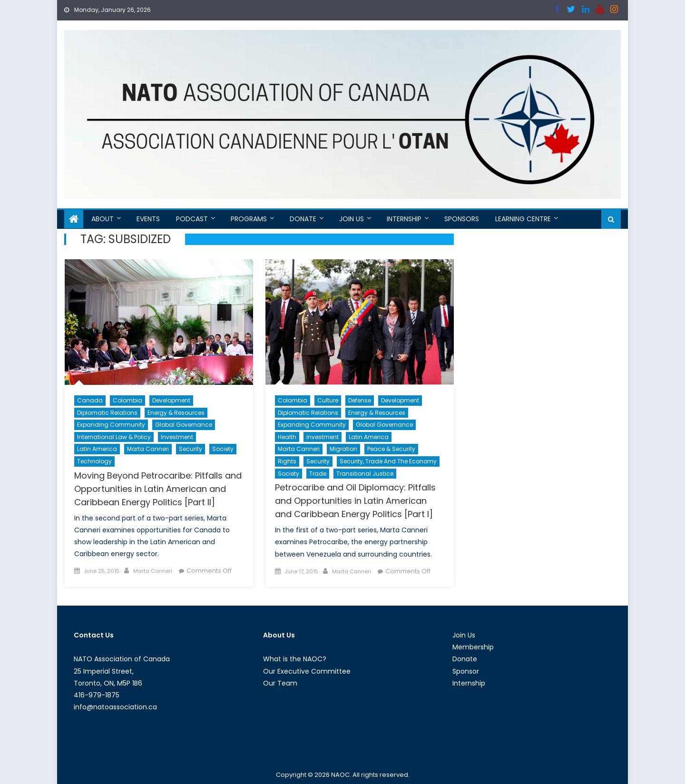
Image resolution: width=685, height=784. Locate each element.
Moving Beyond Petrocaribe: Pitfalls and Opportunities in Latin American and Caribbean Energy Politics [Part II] (158, 489)
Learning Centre (523, 219)
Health (287, 437)
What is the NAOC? (295, 659)
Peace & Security (391, 449)
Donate (303, 219)
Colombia (127, 400)
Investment (177, 437)
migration (343, 449)
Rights (287, 461)
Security (191, 449)
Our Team (280, 683)
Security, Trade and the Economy (388, 461)
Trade (318, 474)
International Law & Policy (114, 437)
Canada (90, 400)
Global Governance (184, 425)
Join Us (352, 219)
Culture (328, 400)
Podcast (192, 219)
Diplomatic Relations (107, 413)
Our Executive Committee (307, 671)
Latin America (97, 449)
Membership (473, 647)
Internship (404, 219)
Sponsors (462, 219)
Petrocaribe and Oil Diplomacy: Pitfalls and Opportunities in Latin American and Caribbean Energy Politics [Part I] (355, 501)
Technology (94, 461)
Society (223, 449)
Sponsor (466, 671)
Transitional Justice (365, 474)
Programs (249, 219)
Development (171, 400)
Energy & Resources (176, 413)
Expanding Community (111, 425)
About (103, 219)
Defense (360, 400)
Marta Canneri (148, 449)
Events (148, 219)
